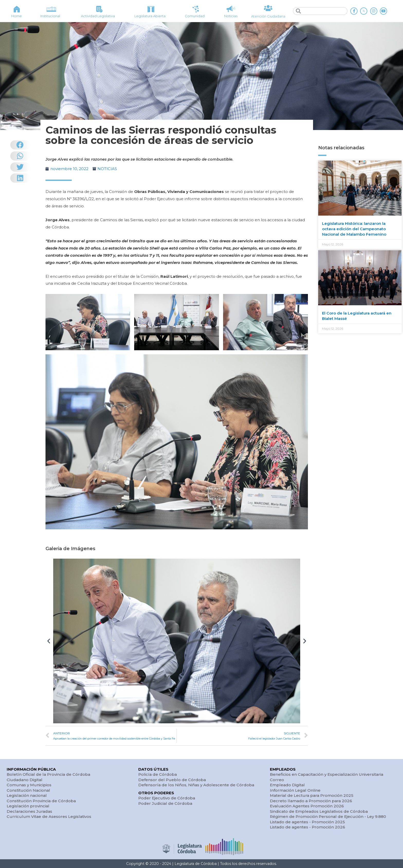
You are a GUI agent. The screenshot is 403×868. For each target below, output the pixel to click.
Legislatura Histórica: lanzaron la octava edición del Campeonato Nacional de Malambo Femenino (354, 229)
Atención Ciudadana (268, 16)
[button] (49, 641)
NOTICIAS (107, 169)
